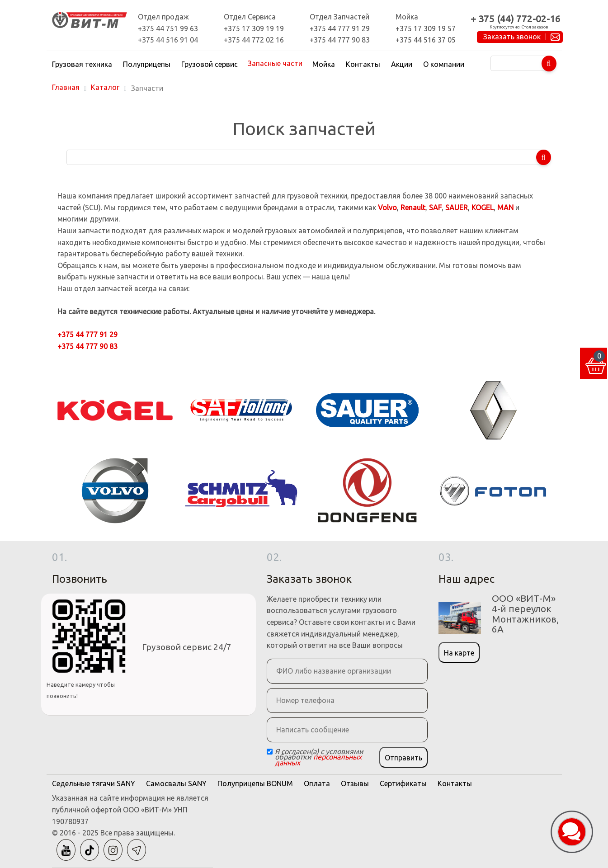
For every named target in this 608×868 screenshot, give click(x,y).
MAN (505, 208)
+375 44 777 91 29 (340, 28)
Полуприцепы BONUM (255, 783)
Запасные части (275, 63)
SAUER (457, 208)
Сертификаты (403, 783)
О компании (444, 64)
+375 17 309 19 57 (426, 28)
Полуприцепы (147, 64)
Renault (413, 208)
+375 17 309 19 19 (254, 28)
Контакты (363, 64)
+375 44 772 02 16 (254, 40)
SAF (435, 208)
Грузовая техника (82, 64)
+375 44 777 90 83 (340, 40)
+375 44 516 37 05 (426, 40)
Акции (402, 64)
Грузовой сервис (210, 64)
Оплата (317, 783)
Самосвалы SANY (176, 783)
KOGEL (483, 208)
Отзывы (355, 783)
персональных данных (318, 760)
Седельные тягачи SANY (94, 783)
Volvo (387, 208)
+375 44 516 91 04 (168, 40)
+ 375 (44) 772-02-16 (516, 19)
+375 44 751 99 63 (168, 28)
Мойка (324, 64)
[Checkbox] (270, 752)
